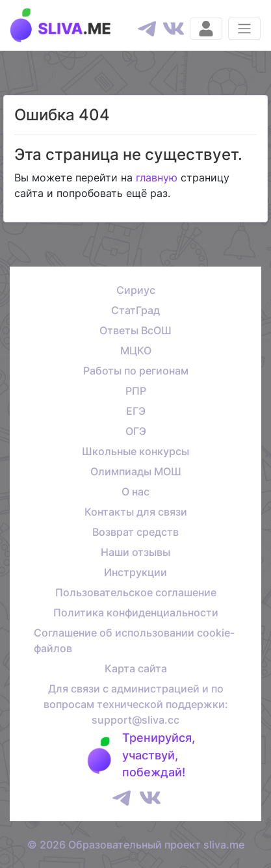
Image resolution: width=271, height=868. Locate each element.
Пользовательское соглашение (136, 592)
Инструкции (135, 572)
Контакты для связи (136, 512)
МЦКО (136, 350)
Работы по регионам (136, 371)
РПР (136, 391)
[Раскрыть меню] (244, 29)
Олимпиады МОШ (136, 471)
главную (157, 178)
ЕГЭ (136, 411)
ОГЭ (136, 431)
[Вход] (206, 29)
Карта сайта (136, 668)
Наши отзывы (135, 552)
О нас (135, 492)
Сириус (136, 290)
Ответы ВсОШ (135, 330)
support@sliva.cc (135, 720)
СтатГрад (135, 310)
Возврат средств (135, 532)
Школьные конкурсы (135, 451)
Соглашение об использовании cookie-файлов (134, 640)
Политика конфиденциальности (136, 612)
